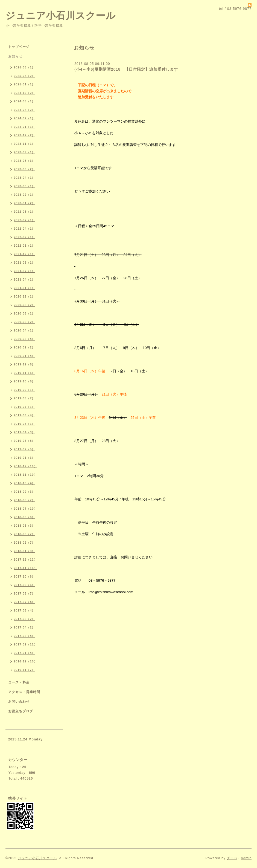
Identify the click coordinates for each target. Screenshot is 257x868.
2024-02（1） (24, 118)
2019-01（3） (24, 458)
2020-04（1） (24, 330)
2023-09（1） (24, 152)
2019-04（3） (24, 432)
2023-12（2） (24, 135)
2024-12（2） (24, 93)
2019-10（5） (24, 381)
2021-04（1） (24, 279)
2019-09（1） (24, 390)
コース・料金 (19, 682)
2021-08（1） (24, 263)
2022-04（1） (24, 229)
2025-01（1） (24, 84)
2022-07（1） (24, 220)
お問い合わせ (19, 702)
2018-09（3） (24, 492)
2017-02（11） (25, 644)
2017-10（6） (24, 576)
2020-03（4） (24, 339)
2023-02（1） (24, 195)
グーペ (232, 858)
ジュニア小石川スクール (61, 15)
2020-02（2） (24, 347)
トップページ (19, 47)
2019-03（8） (24, 441)
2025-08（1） (24, 67)
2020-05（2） (24, 322)
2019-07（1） (24, 407)
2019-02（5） (24, 449)
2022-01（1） (24, 246)
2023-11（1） (24, 144)
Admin (246, 858)
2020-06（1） (24, 313)
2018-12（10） (25, 466)
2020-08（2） (24, 305)
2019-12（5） (24, 364)
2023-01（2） (24, 203)
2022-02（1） (24, 237)
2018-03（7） (24, 534)
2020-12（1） (24, 296)
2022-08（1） (24, 212)
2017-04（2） (24, 627)
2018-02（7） (24, 543)
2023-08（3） (24, 161)
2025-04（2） (24, 76)
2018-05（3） (24, 526)
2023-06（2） (24, 169)
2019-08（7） (24, 398)
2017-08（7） (24, 593)
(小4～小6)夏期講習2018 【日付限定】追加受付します (128, 69)
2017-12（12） (25, 560)
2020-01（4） (24, 356)
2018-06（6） (24, 517)
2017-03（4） (24, 636)
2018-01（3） (24, 551)
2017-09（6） (24, 585)
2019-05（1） (24, 424)
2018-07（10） (25, 509)
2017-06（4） (24, 610)
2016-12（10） (25, 661)
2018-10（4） (24, 483)
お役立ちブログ (21, 711)
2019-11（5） (24, 373)
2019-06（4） (24, 415)
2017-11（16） (25, 568)
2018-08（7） (24, 500)
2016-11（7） (24, 670)
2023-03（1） (24, 186)
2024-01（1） (24, 127)
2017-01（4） (24, 653)
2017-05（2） (24, 619)
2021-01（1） (24, 288)
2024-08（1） (24, 101)
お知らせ (15, 56)
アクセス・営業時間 (24, 692)
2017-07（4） (24, 602)
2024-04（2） (24, 110)
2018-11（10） (25, 475)
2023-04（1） (24, 178)
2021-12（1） (24, 254)
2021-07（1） (24, 271)
